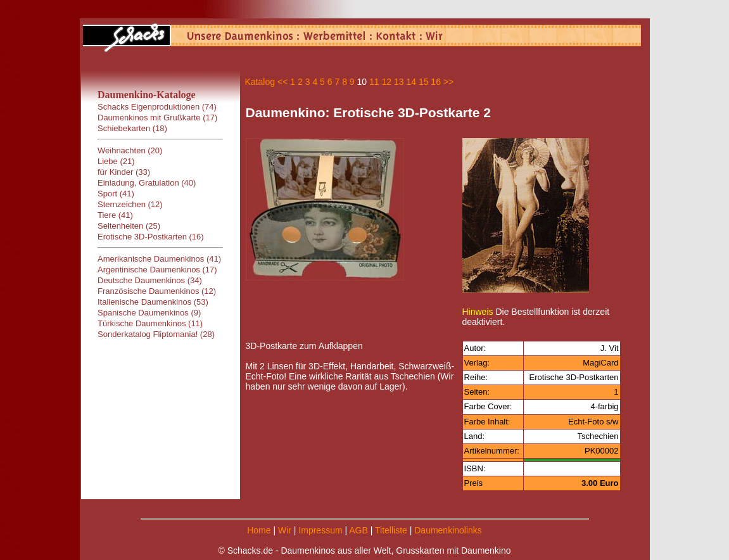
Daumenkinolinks (448, 530)
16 (436, 82)
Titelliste (391, 530)
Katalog (260, 82)
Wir (285, 530)
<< (282, 82)
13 (399, 82)
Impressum (320, 530)
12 (386, 82)
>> (448, 82)
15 (424, 82)
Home (259, 530)
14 (411, 82)
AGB (358, 530)
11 (374, 82)
